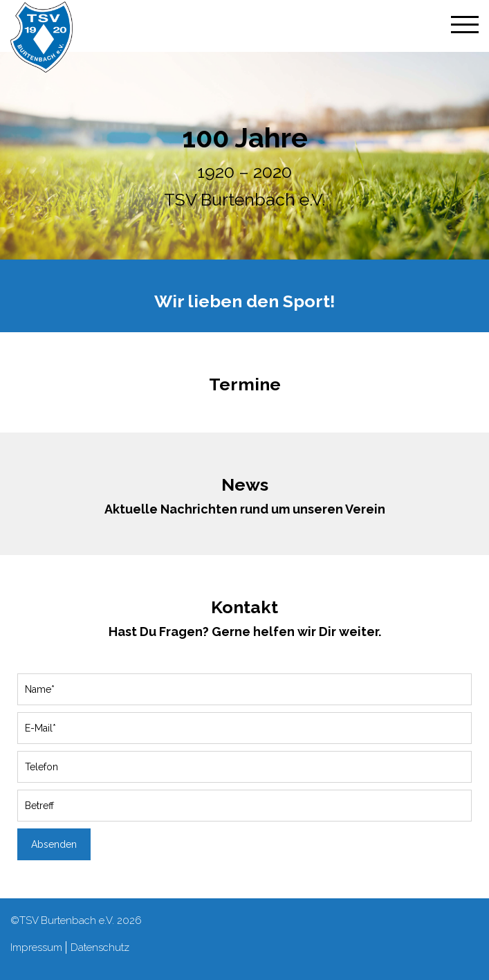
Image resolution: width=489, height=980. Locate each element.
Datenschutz (100, 947)
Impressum (36, 947)
